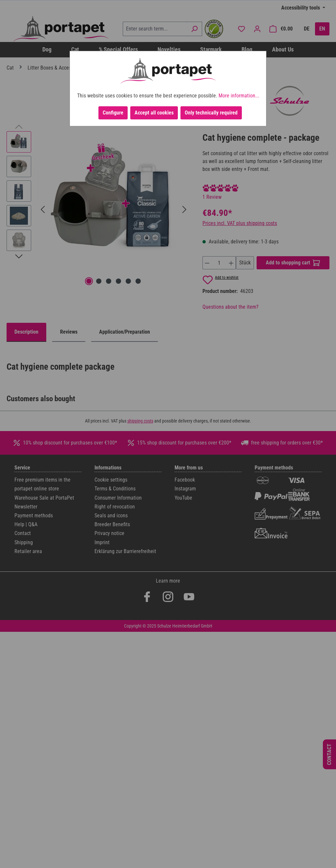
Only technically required (211, 113)
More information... (239, 96)
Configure (113, 113)
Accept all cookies (154, 113)
